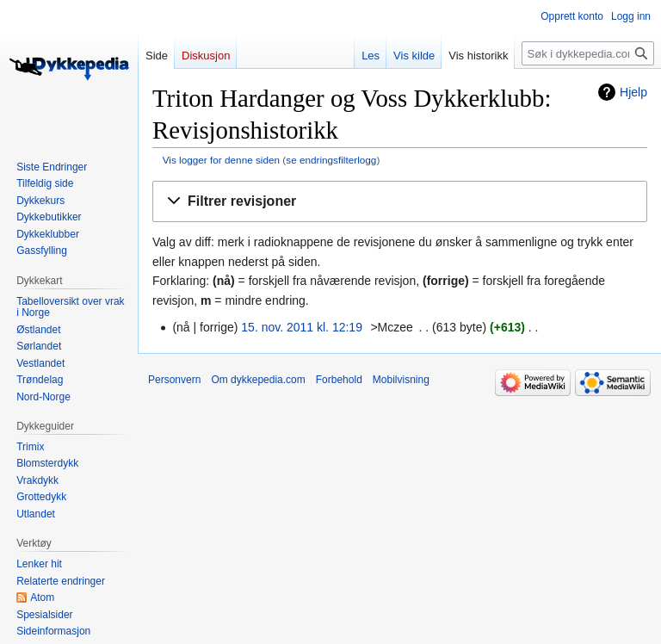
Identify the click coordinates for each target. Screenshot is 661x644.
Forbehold (339, 380)
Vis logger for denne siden (221, 160)
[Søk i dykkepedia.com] (588, 53)
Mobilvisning (401, 380)
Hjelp (633, 92)
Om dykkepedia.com (258, 380)
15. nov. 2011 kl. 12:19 (302, 327)
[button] (400, 202)
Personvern (174, 380)
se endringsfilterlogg (331, 160)
